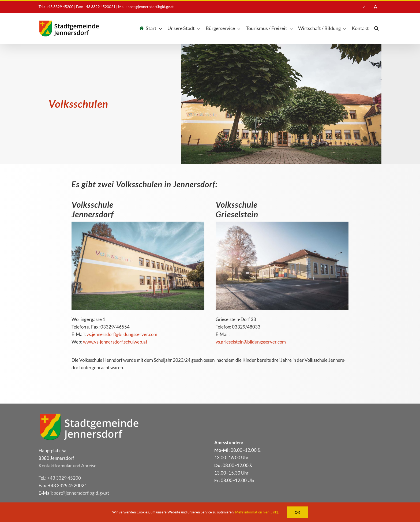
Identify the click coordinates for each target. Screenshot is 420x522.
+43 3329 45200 (64, 478)
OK (297, 512)
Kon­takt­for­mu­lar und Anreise (67, 466)
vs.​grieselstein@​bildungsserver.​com (251, 342)
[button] (376, 28)
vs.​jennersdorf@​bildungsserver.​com (122, 334)
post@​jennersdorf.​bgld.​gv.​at (81, 493)
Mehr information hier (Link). (257, 512)
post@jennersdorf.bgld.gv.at (151, 7)
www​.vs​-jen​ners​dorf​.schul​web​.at (115, 342)
